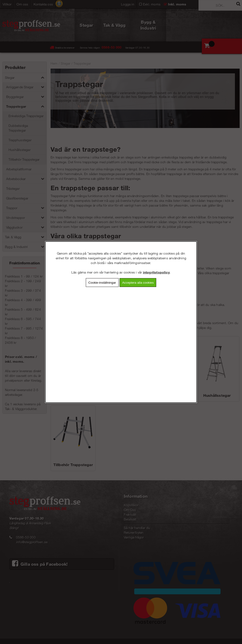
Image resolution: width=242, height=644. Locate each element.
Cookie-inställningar (102, 283)
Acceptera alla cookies (138, 283)
